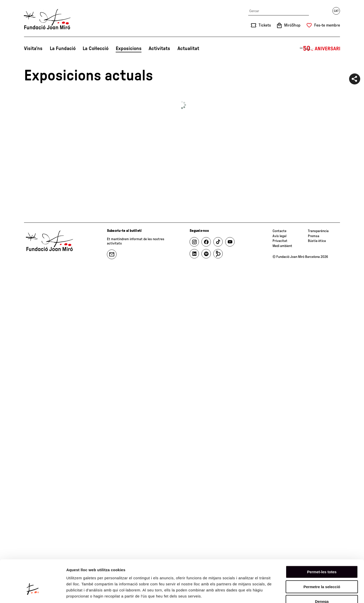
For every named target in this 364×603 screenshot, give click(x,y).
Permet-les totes (322, 541)
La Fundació (63, 49)
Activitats (159, 49)
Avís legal (279, 236)
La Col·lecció (96, 49)
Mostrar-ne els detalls (291, 593)
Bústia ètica (317, 241)
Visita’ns (33, 49)
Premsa (314, 236)
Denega (322, 571)
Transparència (318, 231)
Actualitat (188, 49)
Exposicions (129, 49)
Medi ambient (282, 246)
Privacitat (280, 241)
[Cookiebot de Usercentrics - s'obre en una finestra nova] (33, 593)
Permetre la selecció (322, 556)
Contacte (279, 231)
